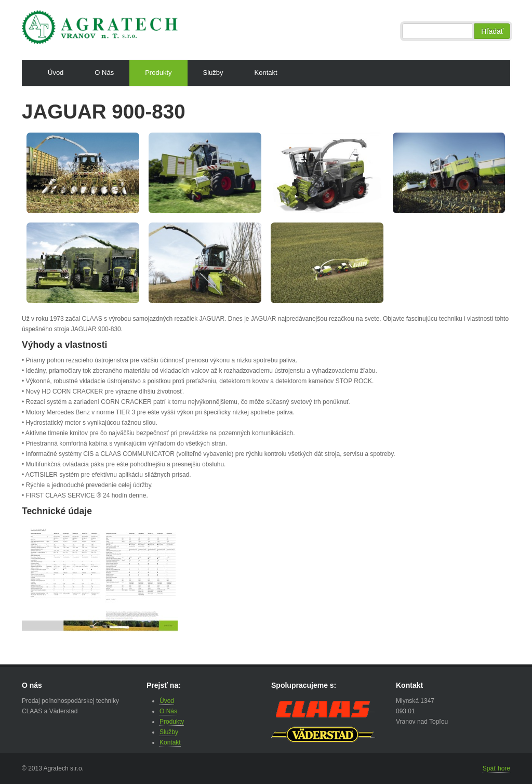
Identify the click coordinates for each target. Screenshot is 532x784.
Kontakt (266, 73)
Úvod (56, 73)
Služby (213, 73)
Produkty (158, 73)
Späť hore (496, 768)
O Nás (104, 73)
